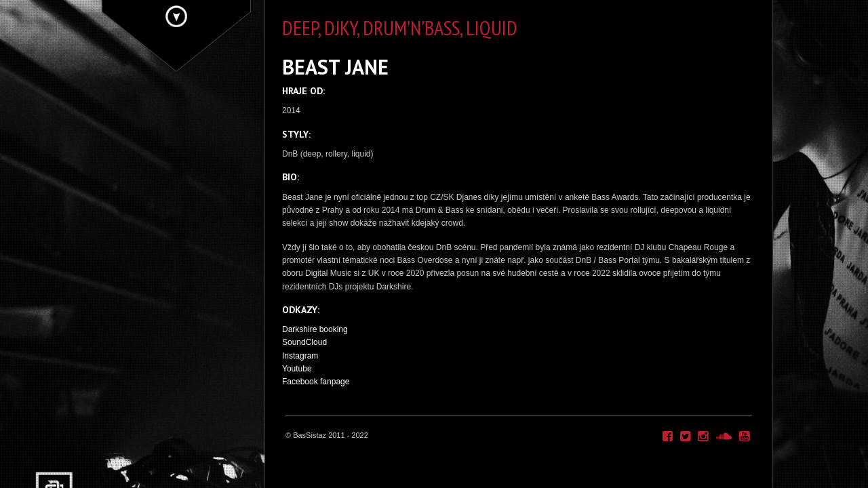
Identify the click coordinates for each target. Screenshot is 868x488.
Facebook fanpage (316, 382)
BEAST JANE (335, 67)
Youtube (297, 369)
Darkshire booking (315, 329)
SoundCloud (304, 342)
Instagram (300, 356)
